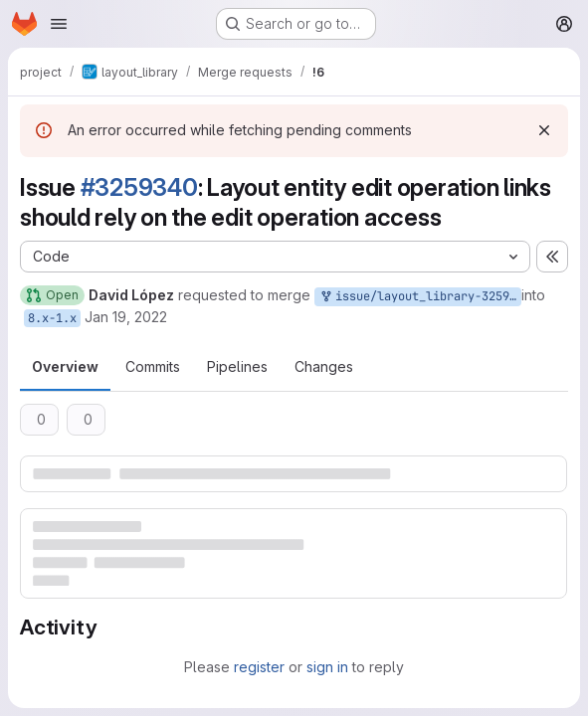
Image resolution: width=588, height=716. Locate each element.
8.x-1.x (52, 318)
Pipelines (237, 366)
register (259, 667)
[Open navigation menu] (59, 24)
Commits (153, 366)
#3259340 (139, 187)
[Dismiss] (544, 130)
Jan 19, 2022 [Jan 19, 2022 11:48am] (126, 317)
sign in (327, 667)
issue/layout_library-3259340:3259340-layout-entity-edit (420, 297)
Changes (324, 366)
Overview (65, 366)
